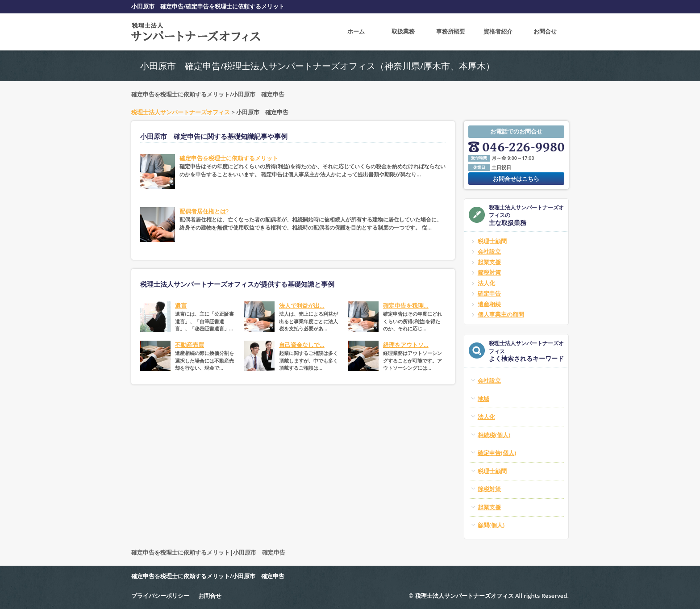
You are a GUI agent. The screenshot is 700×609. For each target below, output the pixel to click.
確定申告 (489, 293)
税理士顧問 (492, 241)
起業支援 (489, 262)
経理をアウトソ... (406, 345)
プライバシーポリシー (160, 596)
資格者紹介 (498, 32)
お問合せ (545, 32)
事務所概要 (451, 32)
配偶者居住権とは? (204, 211)
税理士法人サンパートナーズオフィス (181, 112)
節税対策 (489, 272)
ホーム (356, 32)
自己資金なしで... (302, 345)
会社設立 (489, 251)
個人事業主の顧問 (501, 314)
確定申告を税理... (406, 305)
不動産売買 (190, 345)
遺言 (181, 305)
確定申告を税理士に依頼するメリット (229, 158)
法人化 (486, 283)
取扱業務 (403, 32)
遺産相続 (489, 304)
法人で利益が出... (302, 305)
